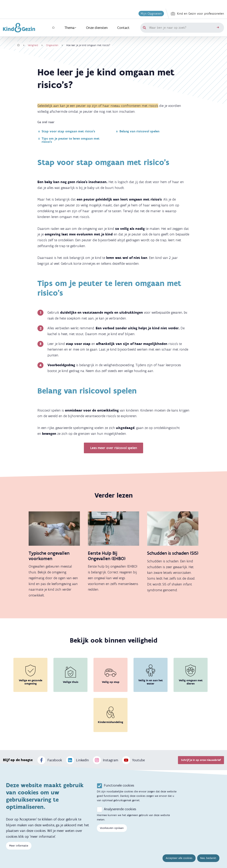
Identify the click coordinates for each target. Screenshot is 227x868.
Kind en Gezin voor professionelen (197, 14)
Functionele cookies (119, 787)
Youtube (133, 760)
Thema (70, 28)
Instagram (105, 760)
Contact (123, 28)
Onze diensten (97, 28)
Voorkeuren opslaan (112, 829)
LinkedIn (77, 760)
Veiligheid (33, 45)
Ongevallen (52, 45)
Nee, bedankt (208, 859)
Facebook (50, 760)
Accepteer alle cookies (179, 859)
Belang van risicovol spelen (137, 131)
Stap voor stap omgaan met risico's (66, 131)
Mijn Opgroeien (151, 14)
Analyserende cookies (120, 810)
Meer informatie (19, 847)
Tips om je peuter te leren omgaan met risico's (68, 140)
